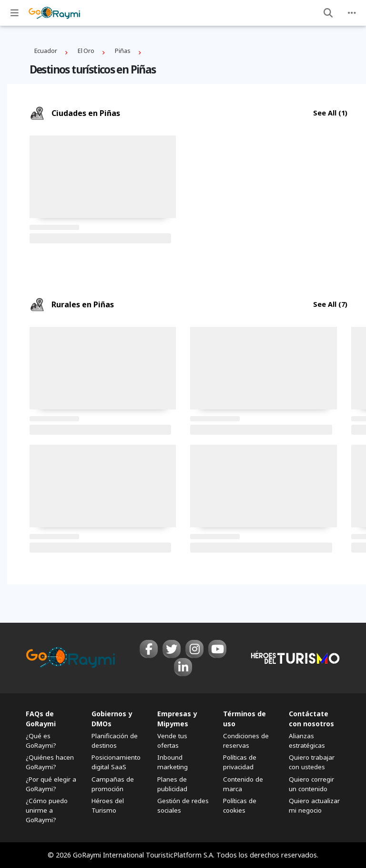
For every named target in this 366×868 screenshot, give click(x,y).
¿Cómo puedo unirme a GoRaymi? (47, 810)
